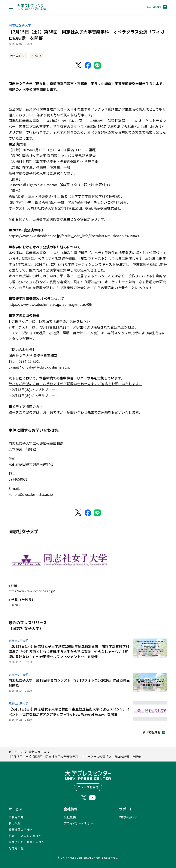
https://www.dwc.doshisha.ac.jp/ (32, 591)
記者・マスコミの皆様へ (25, 836)
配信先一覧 (16, 848)
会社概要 (70, 817)
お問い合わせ (128, 817)
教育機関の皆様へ (21, 829)
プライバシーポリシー (79, 823)
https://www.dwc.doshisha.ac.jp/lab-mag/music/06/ (50, 304)
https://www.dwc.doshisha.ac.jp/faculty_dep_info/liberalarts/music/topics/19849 (74, 236)
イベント (37, 56)
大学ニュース (18, 56)
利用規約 (15, 823)
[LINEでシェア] (97, 65)
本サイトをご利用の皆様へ (27, 842)
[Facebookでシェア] (88, 65)
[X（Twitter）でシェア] (79, 65)
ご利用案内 (16, 817)
